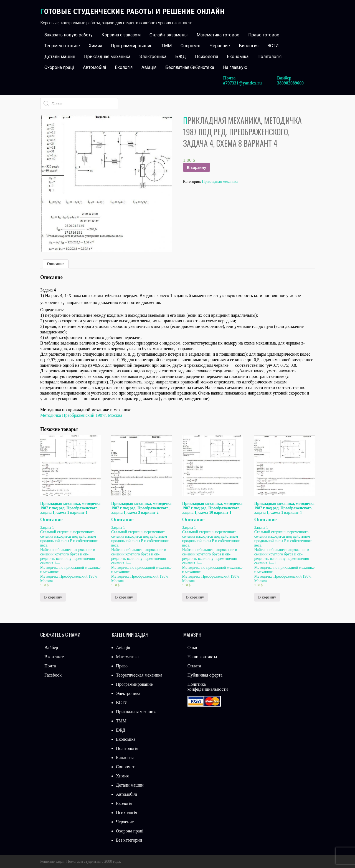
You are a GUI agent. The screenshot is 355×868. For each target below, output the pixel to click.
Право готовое (264, 35)
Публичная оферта (205, 675)
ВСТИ (273, 46)
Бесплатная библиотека (190, 67)
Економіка (238, 57)
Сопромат (191, 46)
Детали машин (60, 57)
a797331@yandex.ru (242, 83)
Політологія (269, 57)
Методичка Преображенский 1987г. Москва (81, 415)
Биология (249, 46)
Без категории (129, 840)
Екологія (124, 67)
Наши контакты (202, 657)
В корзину (197, 168)
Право (122, 666)
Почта (50, 666)
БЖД (181, 57)
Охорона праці (59, 67)
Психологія (206, 57)
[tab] (56, 264)
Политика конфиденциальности (208, 687)
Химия (95, 46)
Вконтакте (54, 657)
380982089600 (290, 83)
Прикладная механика (107, 57)
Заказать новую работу (69, 35)
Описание (56, 264)
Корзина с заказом (121, 35)
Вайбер (51, 648)
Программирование (132, 46)
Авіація (149, 67)
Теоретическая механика (139, 675)
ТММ (167, 46)
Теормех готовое (62, 46)
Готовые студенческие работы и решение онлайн (132, 12)
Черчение (220, 46)
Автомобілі (94, 67)
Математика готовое (218, 35)
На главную (235, 67)
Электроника (153, 57)
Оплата (194, 666)
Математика (127, 657)
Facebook (53, 675)
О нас (193, 648)
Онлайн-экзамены (169, 35)
